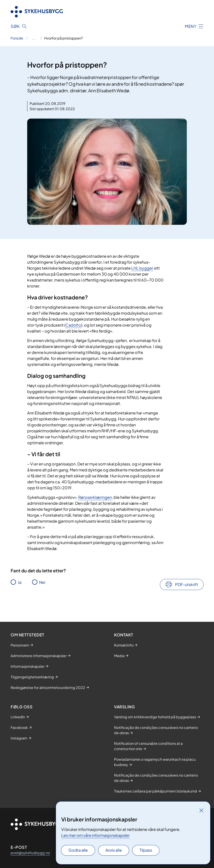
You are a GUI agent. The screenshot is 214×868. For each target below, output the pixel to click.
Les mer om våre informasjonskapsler (95, 835)
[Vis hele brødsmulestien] (34, 38)
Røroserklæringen (95, 497)
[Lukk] (201, 810)
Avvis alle (114, 850)
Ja (20, 582)
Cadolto (73, 325)
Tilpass (146, 850)
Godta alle (78, 850)
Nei (42, 582)
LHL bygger (142, 268)
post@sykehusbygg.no (30, 853)
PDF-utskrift (187, 584)
